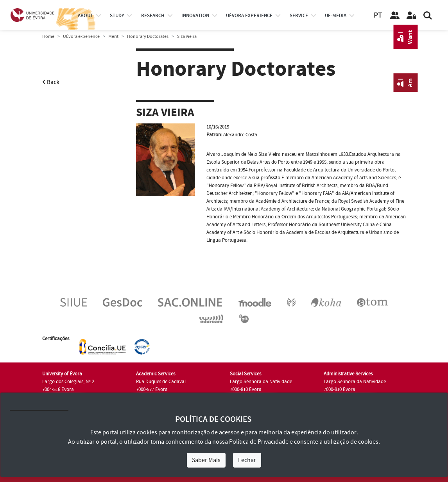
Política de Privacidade (259, 442)
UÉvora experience (249, 16)
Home (48, 37)
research (153, 16)
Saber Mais (206, 460)
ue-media (336, 16)
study (117, 16)
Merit (113, 37)
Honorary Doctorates (148, 37)
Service (299, 16)
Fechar (247, 460)
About (85, 16)
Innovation (195, 16)
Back (51, 82)
